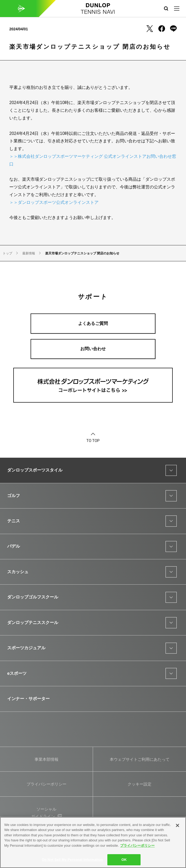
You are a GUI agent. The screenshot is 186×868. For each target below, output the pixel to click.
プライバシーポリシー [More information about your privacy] (137, 846)
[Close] (177, 825)
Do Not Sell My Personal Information (72, 860)
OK (124, 860)
